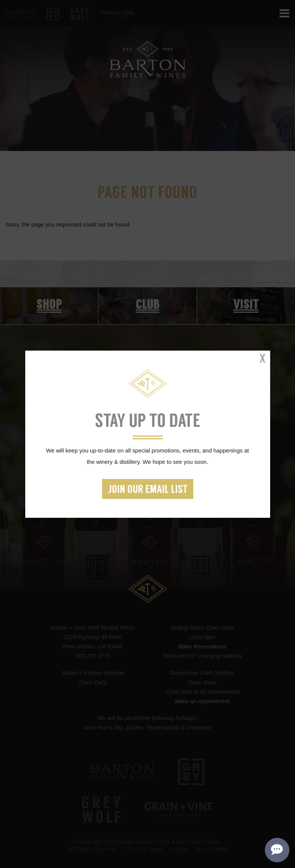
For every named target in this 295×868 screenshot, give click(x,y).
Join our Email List (148, 490)
